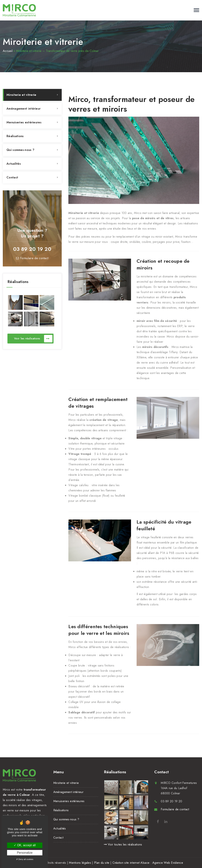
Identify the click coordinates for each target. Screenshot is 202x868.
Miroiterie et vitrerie (21, 95)
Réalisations (15, 136)
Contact (12, 177)
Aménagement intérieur (24, 109)
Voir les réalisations (33, 339)
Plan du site (102, 863)
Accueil (8, 51)
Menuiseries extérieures (24, 122)
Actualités (14, 164)
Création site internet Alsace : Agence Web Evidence (148, 863)
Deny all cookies (25, 859)
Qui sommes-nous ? (20, 150)
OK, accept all (25, 845)
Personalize (25, 853)
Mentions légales (80, 863)
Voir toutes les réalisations (123, 844)
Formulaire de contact (32, 258)
